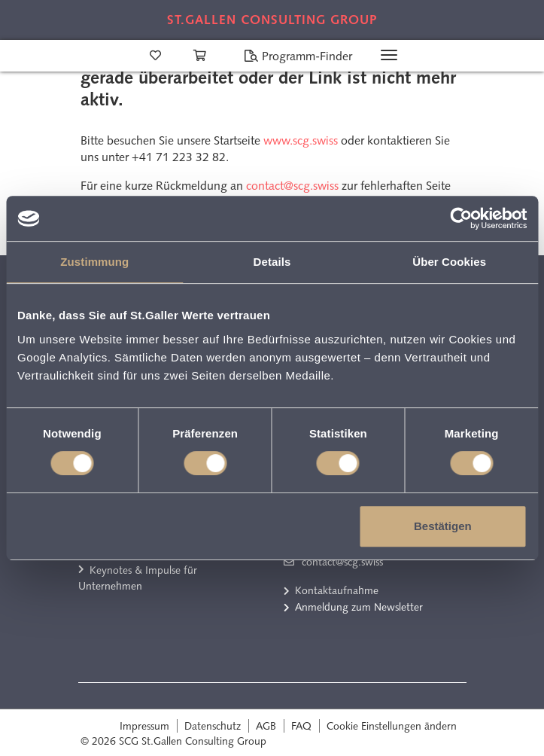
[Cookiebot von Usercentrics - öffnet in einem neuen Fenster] (461, 218)
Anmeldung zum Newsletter (359, 607)
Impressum (144, 726)
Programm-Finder (298, 56)
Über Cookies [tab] (449, 262)
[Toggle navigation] (389, 55)
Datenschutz (213, 726)
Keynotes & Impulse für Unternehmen (138, 578)
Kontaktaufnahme (337, 590)
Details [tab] (272, 262)
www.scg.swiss (301, 140)
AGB (266, 726)
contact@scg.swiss (292, 186)
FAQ (301, 726)
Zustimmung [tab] (94, 262)
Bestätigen (443, 526)
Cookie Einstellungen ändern (392, 726)
